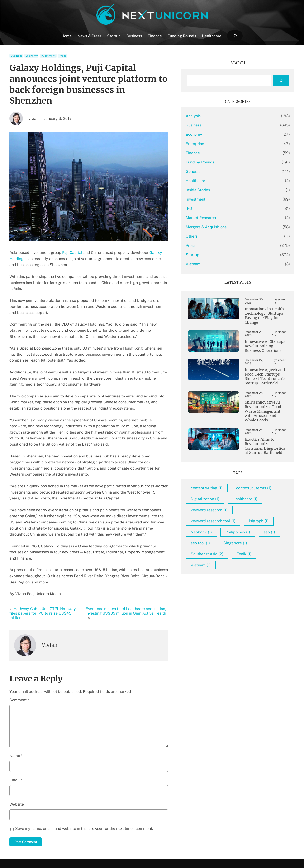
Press (62, 56)
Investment (48, 56)
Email (16, 728)
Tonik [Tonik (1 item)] (267, 561)
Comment (19, 648)
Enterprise (218, 144)
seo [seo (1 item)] (257, 539)
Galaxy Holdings (164, 242)
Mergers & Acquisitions (229, 227)
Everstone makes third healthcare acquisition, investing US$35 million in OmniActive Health (136, 564)
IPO (212, 208)
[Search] (281, 81)
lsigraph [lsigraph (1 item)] (223, 528)
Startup (215, 255)
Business (16, 56)
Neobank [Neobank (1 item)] (257, 528)
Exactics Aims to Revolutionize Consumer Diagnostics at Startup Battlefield (261, 430)
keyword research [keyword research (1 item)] (232, 506)
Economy (31, 56)
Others (214, 236)
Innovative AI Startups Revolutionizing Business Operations (262, 341)
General (216, 171)
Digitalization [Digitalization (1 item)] (228, 495)
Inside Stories (221, 190)
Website (17, 752)
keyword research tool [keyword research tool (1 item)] (236, 517)
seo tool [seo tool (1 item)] (223, 550)
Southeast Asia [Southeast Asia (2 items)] (230, 561)
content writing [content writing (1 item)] (229, 473)
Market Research (224, 218)
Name (16, 704)
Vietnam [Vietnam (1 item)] (223, 572)
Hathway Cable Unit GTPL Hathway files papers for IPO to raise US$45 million (47, 564)
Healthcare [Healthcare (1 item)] (268, 495)
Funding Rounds (223, 162)
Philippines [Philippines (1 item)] (226, 539)
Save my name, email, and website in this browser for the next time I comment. (84, 777)
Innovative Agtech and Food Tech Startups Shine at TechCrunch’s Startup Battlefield (262, 370)
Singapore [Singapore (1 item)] (258, 550)
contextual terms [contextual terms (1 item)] (231, 484)
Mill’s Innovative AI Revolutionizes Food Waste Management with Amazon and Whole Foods (263, 400)
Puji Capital (72, 242)
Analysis (216, 116)
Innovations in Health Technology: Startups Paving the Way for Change (259, 313)
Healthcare (218, 181)
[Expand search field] (235, 36)
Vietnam (216, 264)
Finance (216, 153)
